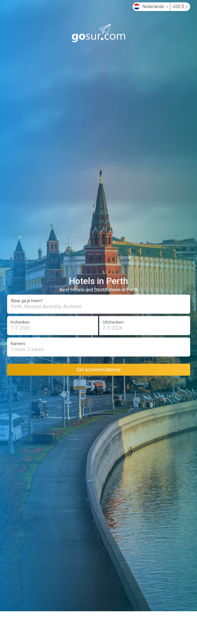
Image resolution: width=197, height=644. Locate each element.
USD (180, 7)
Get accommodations (99, 369)
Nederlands (151, 7)
